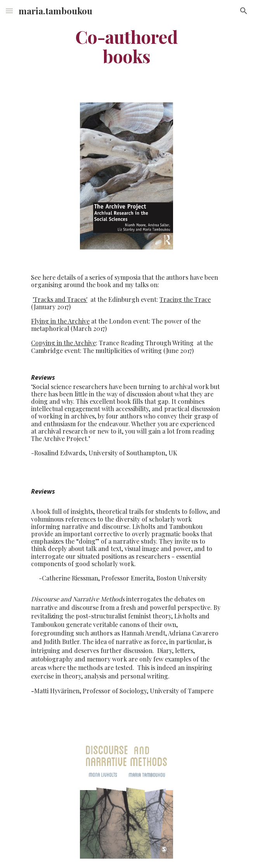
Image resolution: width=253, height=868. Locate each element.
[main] (126, 46)
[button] (9, 11)
